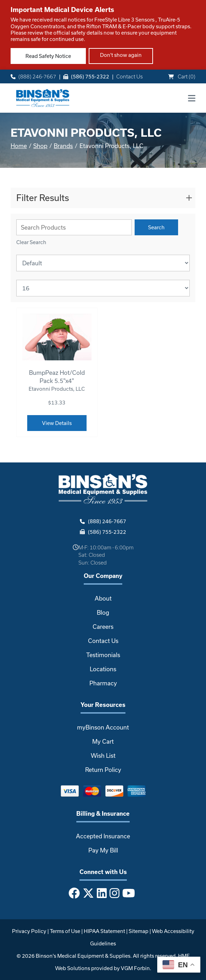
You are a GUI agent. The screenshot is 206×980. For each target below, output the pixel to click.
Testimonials (103, 655)
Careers (103, 627)
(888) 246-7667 (33, 76)
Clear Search (31, 242)
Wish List (103, 755)
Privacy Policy (29, 931)
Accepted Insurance (103, 836)
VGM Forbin (135, 968)
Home (19, 146)
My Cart (103, 741)
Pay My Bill (103, 850)
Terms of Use (65, 931)
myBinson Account (103, 727)
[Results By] (103, 288)
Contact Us (130, 76)
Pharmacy (103, 683)
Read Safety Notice (48, 56)
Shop (40, 146)
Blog (103, 612)
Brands (63, 146)
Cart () (182, 76)
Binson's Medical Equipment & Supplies (83, 956)
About (103, 598)
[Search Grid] (74, 227)
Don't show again (121, 55)
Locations (103, 669)
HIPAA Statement (104, 931)
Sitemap (139, 931)
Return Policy (103, 770)
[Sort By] (103, 263)
